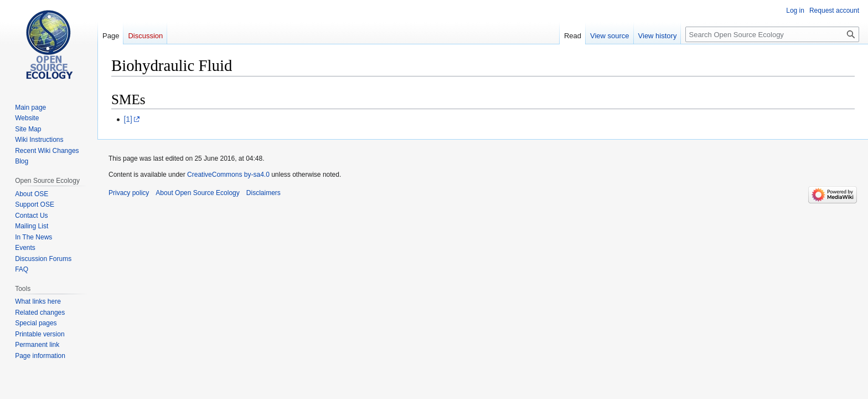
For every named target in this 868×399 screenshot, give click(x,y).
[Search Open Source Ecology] (772, 34)
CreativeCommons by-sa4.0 (228, 175)
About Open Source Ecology (197, 193)
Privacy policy (129, 193)
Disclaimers (263, 193)
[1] (128, 119)
